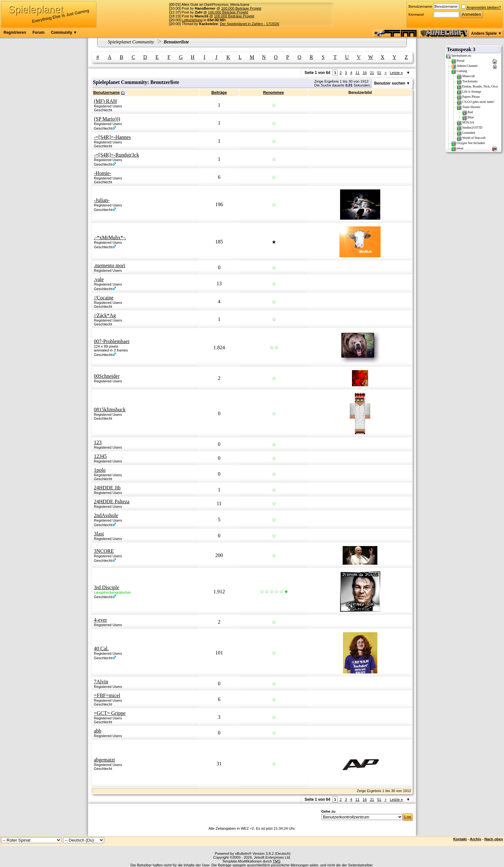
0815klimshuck (110, 410)
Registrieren (15, 32)
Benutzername (420, 6)
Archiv (476, 839)
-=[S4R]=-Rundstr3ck (117, 155)
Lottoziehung (192, 20)
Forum (38, 32)
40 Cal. (101, 648)
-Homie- (103, 173)
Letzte (396, 73)
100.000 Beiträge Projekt (241, 8)
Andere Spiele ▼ (486, 33)
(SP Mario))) (107, 119)
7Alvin (101, 682)
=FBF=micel (107, 695)
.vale (99, 279)
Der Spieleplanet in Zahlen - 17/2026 (250, 24)
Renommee (273, 93)
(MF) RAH (105, 101)
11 (358, 73)
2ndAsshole (106, 515)
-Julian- (102, 200)
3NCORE (104, 551)
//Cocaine (104, 298)
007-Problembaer (112, 341)
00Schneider (107, 376)
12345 (100, 456)
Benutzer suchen (390, 83)
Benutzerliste (176, 42)
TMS (277, 861)
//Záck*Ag (105, 315)
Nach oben (494, 839)
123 (98, 442)
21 (372, 73)
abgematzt (104, 760)
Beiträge (219, 93)
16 (365, 73)
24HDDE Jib (107, 488)
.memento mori (110, 265)
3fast (99, 534)
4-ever (100, 620)
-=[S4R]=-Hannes (112, 137)
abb (98, 731)
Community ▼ (64, 32)
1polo (100, 470)
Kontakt (460, 839)
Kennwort (416, 14)
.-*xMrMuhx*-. (110, 237)
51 (379, 73)
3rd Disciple (107, 587)
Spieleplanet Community (131, 42)
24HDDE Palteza (112, 502)
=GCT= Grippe (110, 713)
